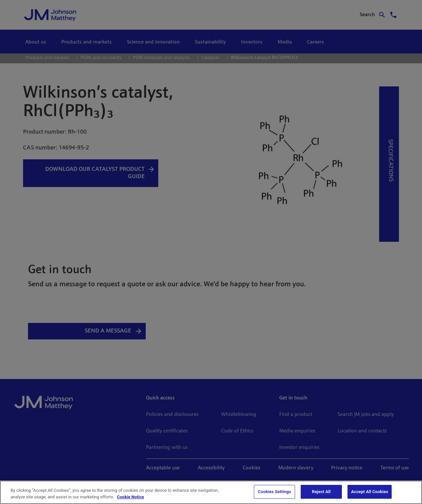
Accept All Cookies (370, 492)
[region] (211, 492)
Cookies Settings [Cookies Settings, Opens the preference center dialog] (274, 492)
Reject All (321, 492)
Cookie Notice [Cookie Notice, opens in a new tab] (131, 497)
